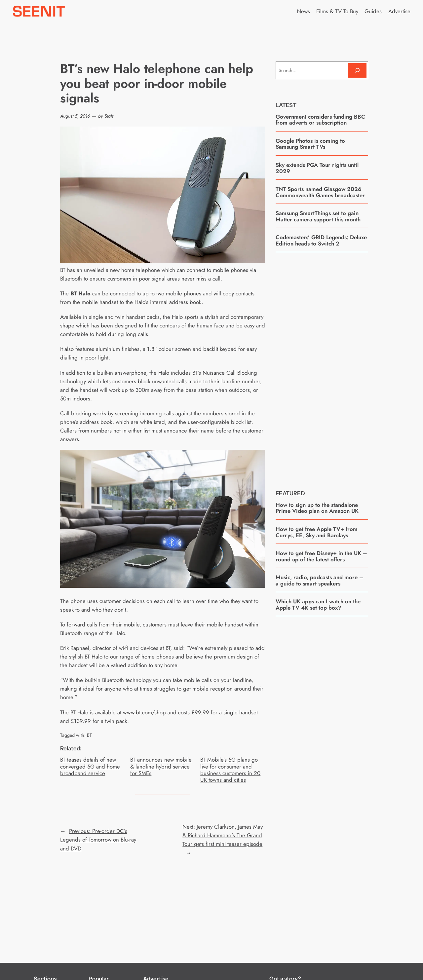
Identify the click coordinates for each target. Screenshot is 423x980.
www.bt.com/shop (144, 712)
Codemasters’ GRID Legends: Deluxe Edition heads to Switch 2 (321, 240)
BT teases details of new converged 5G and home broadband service (90, 766)
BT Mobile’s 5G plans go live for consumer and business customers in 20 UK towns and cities (230, 770)
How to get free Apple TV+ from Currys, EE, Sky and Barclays (317, 532)
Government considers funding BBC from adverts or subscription (320, 120)
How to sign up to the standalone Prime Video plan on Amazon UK (317, 508)
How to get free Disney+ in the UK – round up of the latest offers (321, 556)
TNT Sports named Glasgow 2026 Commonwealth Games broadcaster (320, 192)
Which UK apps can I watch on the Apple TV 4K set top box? (318, 604)
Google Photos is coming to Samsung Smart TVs (310, 144)
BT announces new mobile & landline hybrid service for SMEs (161, 766)
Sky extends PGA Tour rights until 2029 (317, 168)
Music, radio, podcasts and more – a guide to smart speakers (320, 580)
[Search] (357, 70)
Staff (109, 116)
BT (89, 735)
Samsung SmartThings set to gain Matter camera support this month (318, 216)
